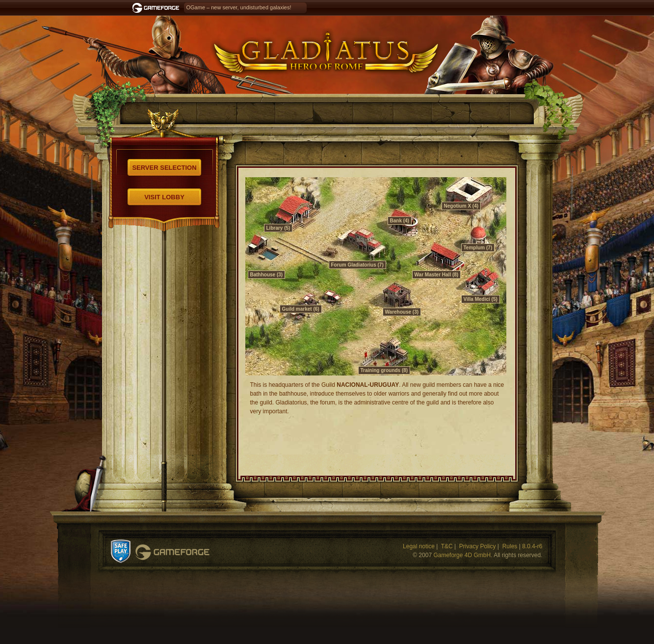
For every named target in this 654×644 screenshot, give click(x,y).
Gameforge (172, 552)
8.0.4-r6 (532, 546)
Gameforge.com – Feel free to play (157, 8)
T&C (447, 546)
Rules (510, 546)
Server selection (164, 168)
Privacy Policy (478, 546)
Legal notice (419, 546)
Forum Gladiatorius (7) (357, 265)
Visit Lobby (164, 197)
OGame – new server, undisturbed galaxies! (239, 7)
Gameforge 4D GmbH (462, 555)
